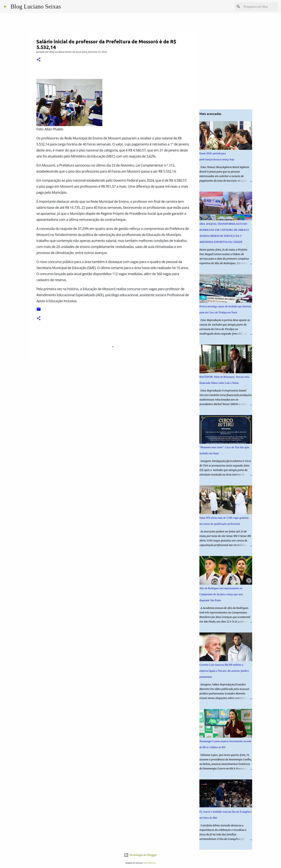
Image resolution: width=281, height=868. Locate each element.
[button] (39, 60)
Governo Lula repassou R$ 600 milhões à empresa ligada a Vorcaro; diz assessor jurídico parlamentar (224, 671)
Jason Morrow (149, 863)
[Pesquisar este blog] (258, 7)
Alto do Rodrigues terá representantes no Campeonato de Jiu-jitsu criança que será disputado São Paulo (221, 594)
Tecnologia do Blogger (140, 855)
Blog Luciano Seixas (36, 6)
